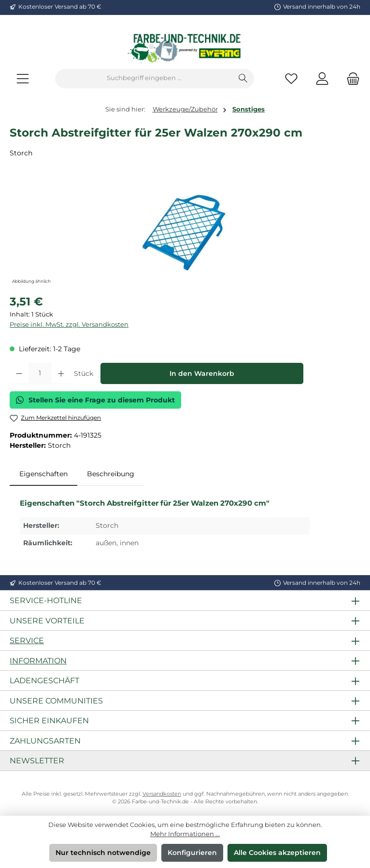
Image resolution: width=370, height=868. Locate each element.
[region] (185, 232)
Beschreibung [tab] (111, 474)
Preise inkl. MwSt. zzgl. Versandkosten (69, 324)
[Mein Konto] (322, 78)
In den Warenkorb (202, 373)
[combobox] (144, 79)
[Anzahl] (40, 373)
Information (38, 661)
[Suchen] (243, 79)
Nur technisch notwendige (103, 853)
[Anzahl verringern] (19, 373)
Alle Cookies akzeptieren (277, 853)
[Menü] (23, 78)
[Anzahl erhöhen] (61, 373)
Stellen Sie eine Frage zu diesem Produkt (95, 400)
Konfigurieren (192, 853)
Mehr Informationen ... (185, 834)
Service (27, 640)
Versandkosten (162, 794)
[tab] (43, 474)
